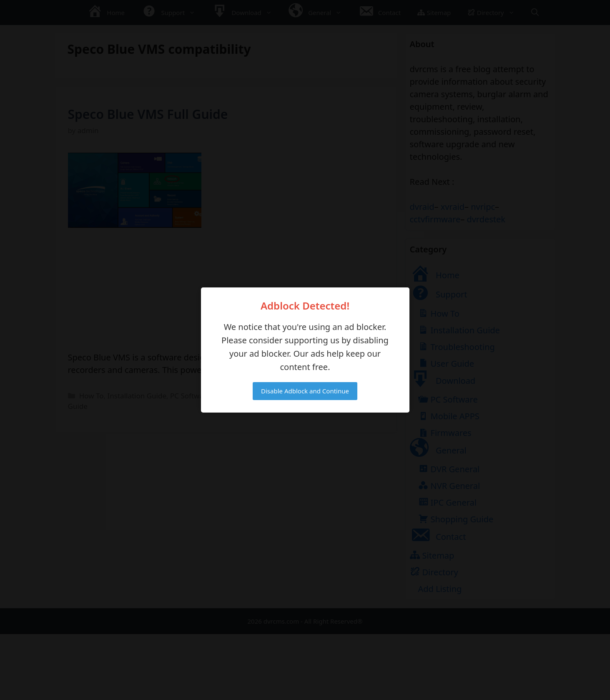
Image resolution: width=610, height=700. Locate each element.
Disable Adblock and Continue (305, 391)
